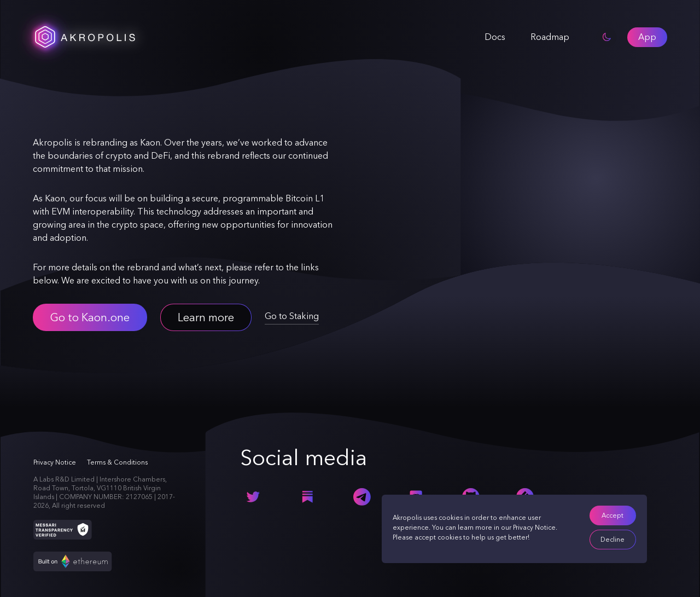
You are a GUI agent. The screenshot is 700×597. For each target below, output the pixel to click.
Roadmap (550, 37)
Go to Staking (292, 316)
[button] (647, 37)
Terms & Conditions (117, 462)
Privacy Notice (534, 528)
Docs (495, 37)
